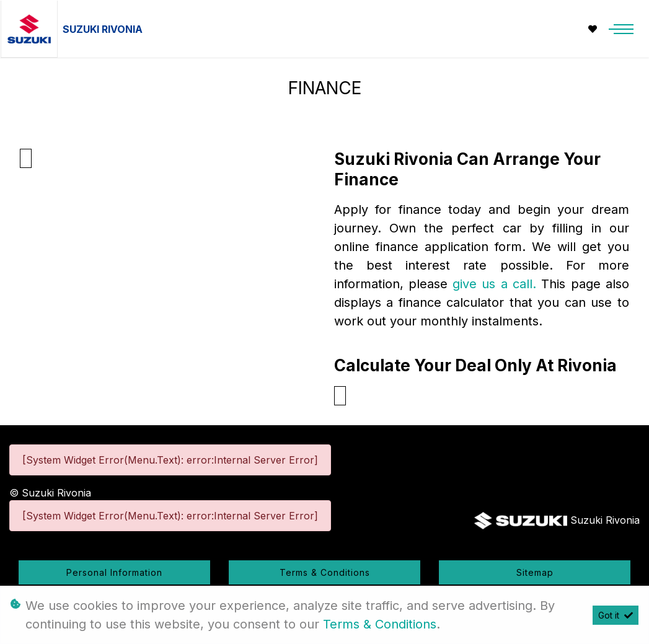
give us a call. (497, 284)
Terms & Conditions (325, 572)
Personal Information (114, 572)
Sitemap (535, 572)
